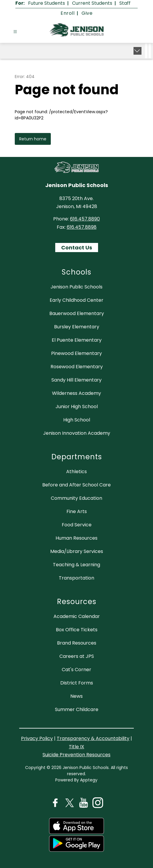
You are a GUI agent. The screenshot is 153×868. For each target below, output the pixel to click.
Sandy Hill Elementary (76, 380)
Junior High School (77, 407)
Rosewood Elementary (77, 367)
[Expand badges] (137, 51)
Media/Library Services (77, 551)
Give (87, 13)
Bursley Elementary (77, 327)
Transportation (76, 578)
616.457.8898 (82, 227)
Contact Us (77, 248)
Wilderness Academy (76, 393)
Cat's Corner (76, 670)
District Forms (77, 683)
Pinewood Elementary (76, 353)
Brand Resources (77, 643)
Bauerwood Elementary (77, 313)
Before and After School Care (76, 485)
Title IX (76, 747)
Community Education (76, 498)
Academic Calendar (77, 616)
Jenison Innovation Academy (77, 433)
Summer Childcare (77, 709)
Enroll (67, 13)
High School (77, 420)
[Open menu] (15, 32)
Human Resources (76, 538)
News (76, 696)
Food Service (77, 525)
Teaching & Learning (76, 565)
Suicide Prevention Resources (76, 755)
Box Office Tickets (77, 630)
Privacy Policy (37, 738)
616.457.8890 (85, 219)
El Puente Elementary (77, 340)
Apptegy (89, 780)
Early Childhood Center (76, 300)
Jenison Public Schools (76, 287)
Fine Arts (77, 511)
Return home (33, 139)
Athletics (76, 472)
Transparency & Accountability (93, 738)
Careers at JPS (77, 656)
